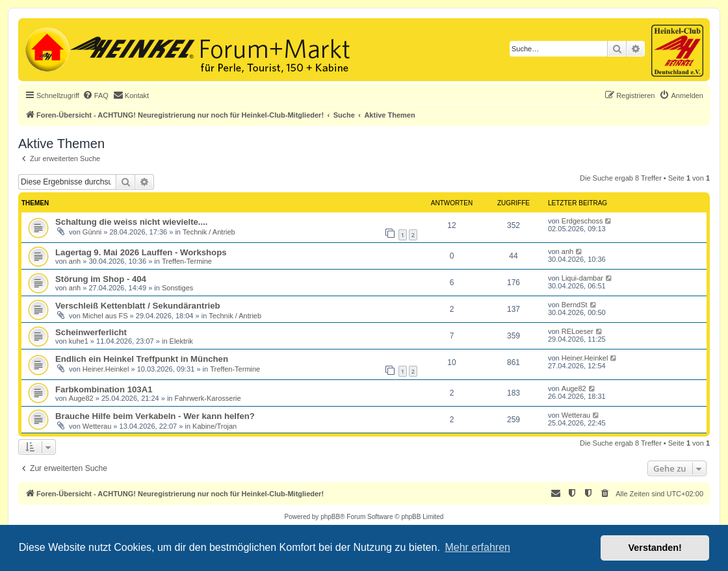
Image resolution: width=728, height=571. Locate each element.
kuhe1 (79, 341)
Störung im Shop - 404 (101, 279)
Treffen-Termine (187, 261)
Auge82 (81, 398)
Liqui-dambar (582, 278)
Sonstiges (177, 288)
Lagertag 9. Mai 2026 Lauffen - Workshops (141, 252)
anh (75, 261)
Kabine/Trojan (214, 426)
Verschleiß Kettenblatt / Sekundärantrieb (138, 306)
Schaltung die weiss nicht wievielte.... (132, 222)
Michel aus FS (105, 316)
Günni (92, 232)
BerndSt (575, 305)
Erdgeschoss (582, 221)
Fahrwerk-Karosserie (208, 398)
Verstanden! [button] (655, 548)
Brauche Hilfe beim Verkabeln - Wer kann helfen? (155, 416)
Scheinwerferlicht (91, 332)
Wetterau (97, 426)
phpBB (330, 517)
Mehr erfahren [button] (477, 547)
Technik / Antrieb (209, 232)
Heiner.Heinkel (106, 369)
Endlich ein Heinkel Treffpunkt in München (142, 359)
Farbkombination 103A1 (104, 389)
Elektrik (181, 341)
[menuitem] (96, 95)
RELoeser (578, 331)
